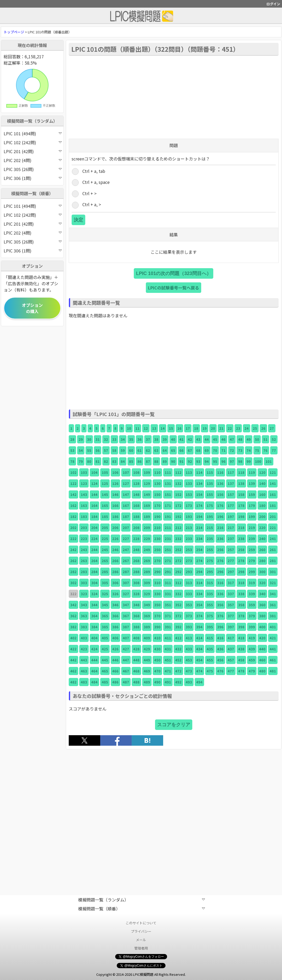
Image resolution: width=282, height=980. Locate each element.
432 (178, 649)
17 (188, 428)
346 (115, 605)
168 (136, 505)
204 (94, 528)
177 (231, 505)
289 (147, 572)
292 (178, 572)
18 (196, 428)
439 (252, 649)
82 (106, 461)
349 (147, 605)
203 (84, 528)
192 (178, 517)
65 (173, 450)
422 (73, 649)
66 (182, 450)
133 (189, 483)
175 (210, 505)
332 (178, 594)
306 (115, 583)
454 (199, 660)
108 (136, 472)
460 (262, 660)
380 (262, 616)
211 (168, 528)
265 (105, 561)
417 (231, 638)
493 (189, 682)
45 (215, 439)
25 (255, 428)
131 (168, 483)
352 (178, 605)
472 (178, 671)
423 (84, 649)
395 (210, 627)
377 (231, 616)
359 (252, 605)
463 (84, 671)
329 (147, 594)
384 (94, 627)
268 (136, 561)
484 (94, 682)
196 (220, 517)
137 (231, 483)
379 (252, 616)
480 (262, 671)
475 (210, 671)
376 (220, 616)
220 (262, 528)
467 (126, 671)
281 (273, 561)
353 (189, 605)
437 (231, 649)
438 (241, 649)
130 (157, 483)
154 (199, 494)
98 (240, 461)
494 (199, 682)
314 (199, 583)
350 (157, 605)
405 (105, 638)
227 (126, 539)
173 (189, 505)
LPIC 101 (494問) (33, 133)
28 (72, 439)
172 (178, 505)
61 (140, 450)
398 (241, 627)
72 (232, 450)
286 (115, 572)
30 (89, 439)
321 (273, 583)
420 (262, 638)
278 (241, 561)
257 (231, 550)
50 (257, 439)
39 (165, 439)
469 (147, 671)
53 (72, 450)
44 (207, 439)
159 (252, 494)
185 (105, 517)
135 (210, 483)
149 (147, 494)
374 (199, 616)
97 (232, 461)
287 (126, 572)
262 (73, 561)
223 (84, 539)
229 (147, 539)
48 (240, 439)
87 (148, 461)
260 (262, 550)
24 (247, 428)
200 (262, 517)
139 (252, 483)
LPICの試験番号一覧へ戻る (174, 288)
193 (189, 517)
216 (220, 528)
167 (126, 505)
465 (105, 671)
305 (105, 583)
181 (273, 505)
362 (73, 616)
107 (126, 472)
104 (94, 472)
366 (115, 616)
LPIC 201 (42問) (33, 151)
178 (241, 505)
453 (189, 660)
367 (126, 616)
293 (189, 572)
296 (220, 572)
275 (210, 561)
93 (198, 461)
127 (126, 483)
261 (273, 550)
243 (84, 550)
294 (199, 572)
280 (262, 561)
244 (94, 550)
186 (115, 517)
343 (84, 605)
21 (221, 428)
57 (106, 450)
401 (273, 627)
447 (126, 660)
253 (189, 550)
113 (189, 472)
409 (147, 638)
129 (147, 483)
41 (182, 439)
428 (136, 649)
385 (105, 627)
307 (126, 583)
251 (168, 550)
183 (84, 517)
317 (231, 583)
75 (257, 450)
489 (147, 682)
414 (199, 638)
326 (115, 594)
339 (252, 594)
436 (220, 649)
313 (189, 583)
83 (114, 461)
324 (94, 594)
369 (147, 616)
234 (199, 539)
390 (157, 627)
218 (241, 528)
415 (210, 638)
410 (157, 638)
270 (157, 561)
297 (231, 572)
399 (252, 627)
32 (106, 439)
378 (241, 616)
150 (157, 494)
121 (273, 472)
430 (157, 649)
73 (240, 450)
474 (199, 671)
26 (263, 428)
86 (140, 461)
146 (115, 494)
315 (210, 583)
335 (210, 594)
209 (147, 528)
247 (126, 550)
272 (178, 561)
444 (94, 660)
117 (231, 472)
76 (265, 450)
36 (140, 439)
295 (210, 572)
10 (129, 428)
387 (126, 627)
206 (115, 528)
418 (241, 638)
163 (84, 505)
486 (115, 682)
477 (231, 671)
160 (262, 494)
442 (73, 660)
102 (73, 472)
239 (252, 539)
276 (220, 561)
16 (179, 428)
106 (115, 472)
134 (199, 483)
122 (73, 483)
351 (168, 605)
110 (157, 472)
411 (168, 638)
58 (114, 450)
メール (141, 940)
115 (210, 472)
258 (241, 550)
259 (252, 550)
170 (157, 505)
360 (262, 605)
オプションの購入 (32, 308)
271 (168, 561)
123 (84, 483)
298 (241, 572)
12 (146, 428)
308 (136, 583)
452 (178, 660)
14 (163, 428)
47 (232, 439)
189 (147, 517)
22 (230, 428)
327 (126, 594)
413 (189, 638)
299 (252, 572)
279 (252, 561)
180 (262, 505)
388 (136, 627)
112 (178, 472)
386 (115, 627)
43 (198, 439)
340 (262, 594)
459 (252, 660)
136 (220, 483)
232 (178, 539)
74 (249, 450)
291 (168, 572)
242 (73, 550)
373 (189, 616)
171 (168, 505)
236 (220, 539)
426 (115, 649)
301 (273, 572)
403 (84, 638)
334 (199, 594)
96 (224, 461)
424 (94, 649)
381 (273, 616)
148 (136, 494)
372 (178, 616)
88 (156, 461)
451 (168, 660)
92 (190, 461)
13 (154, 428)
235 (210, 539)
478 (241, 671)
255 (210, 550)
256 (220, 550)
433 (189, 649)
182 (73, 517)
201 (273, 517)
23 (238, 428)
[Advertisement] (174, 97)
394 (199, 627)
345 (105, 605)
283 (84, 572)
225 (105, 539)
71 (224, 450)
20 (213, 428)
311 (168, 583)
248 (136, 550)
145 (105, 494)
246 (115, 550)
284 (94, 572)
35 (131, 439)
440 (262, 649)
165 (105, 505)
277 (231, 561)
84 (123, 461)
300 (262, 572)
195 (210, 517)
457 (231, 660)
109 (147, 472)
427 (126, 649)
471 (168, 671)
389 (147, 627)
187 (126, 517)
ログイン (273, 4)
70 (215, 450)
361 (273, 605)
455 (210, 660)
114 (199, 472)
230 (157, 539)
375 (210, 616)
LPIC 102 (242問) (33, 142)
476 (220, 671)
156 (220, 494)
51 (265, 439)
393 (189, 627)
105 (105, 472)
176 (220, 505)
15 (171, 428)
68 (198, 450)
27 (272, 428)
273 (189, 561)
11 (137, 428)
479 (252, 671)
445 (105, 660)
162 (73, 505)
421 (273, 638)
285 (105, 572)
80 (89, 461)
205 (105, 528)
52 (274, 439)
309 (147, 583)
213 (189, 528)
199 (252, 517)
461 (273, 660)
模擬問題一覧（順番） (142, 909)
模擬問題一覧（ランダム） (142, 900)
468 (136, 671)
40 (173, 439)
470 (157, 671)
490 (157, 682)
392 (178, 627)
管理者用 (141, 948)
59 (123, 450)
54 (81, 450)
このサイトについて (141, 923)
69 (207, 450)
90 (173, 461)
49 (249, 439)
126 (115, 483)
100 (258, 461)
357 (231, 605)
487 (126, 682)
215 (210, 528)
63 (156, 450)
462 (73, 671)
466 (115, 671)
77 (274, 450)
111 (168, 472)
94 (207, 461)
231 (168, 539)
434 (199, 649)
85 (131, 461)
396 (220, 627)
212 (178, 528)
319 (252, 583)
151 (168, 494)
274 (199, 561)
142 (73, 494)
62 (148, 450)
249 (147, 550)
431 (168, 649)
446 (115, 660)
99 (249, 461)
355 (210, 605)
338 (241, 594)
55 (89, 450)
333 (189, 594)
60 (131, 450)
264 (94, 561)
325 (105, 594)
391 (168, 627)
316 (220, 583)
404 (94, 638)
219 (252, 528)
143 (84, 494)
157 (231, 494)
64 (165, 450)
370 (157, 616)
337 (231, 594)
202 (73, 528)
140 (262, 483)
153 (189, 494)
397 (231, 627)
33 (114, 439)
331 (168, 594)
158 (241, 494)
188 (136, 517)
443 (84, 660)
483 (84, 682)
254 (199, 550)
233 (189, 539)
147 (126, 494)
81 (98, 461)
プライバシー (141, 931)
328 (136, 594)
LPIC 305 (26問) (33, 169)
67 (190, 450)
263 (84, 561)
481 (273, 671)
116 (220, 472)
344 (94, 605)
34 (123, 439)
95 (215, 461)
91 (182, 461)
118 (241, 472)
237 (231, 539)
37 (148, 439)
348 (136, 605)
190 (157, 517)
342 (73, 605)
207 (126, 528)
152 (178, 494)
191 (168, 517)
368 (136, 616)
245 (105, 550)
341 (273, 594)
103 (84, 472)
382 (73, 627)
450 (157, 660)
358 (241, 605)
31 (98, 439)
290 (157, 572)
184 (94, 517)
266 (115, 561)
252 (178, 550)
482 (73, 682)
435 (210, 649)
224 (94, 539)
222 (73, 539)
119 (252, 472)
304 (94, 583)
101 (269, 461)
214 (199, 528)
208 (136, 528)
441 (273, 649)
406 (115, 638)
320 (262, 583)
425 (105, 649)
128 (136, 483)
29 (81, 439)
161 (273, 494)
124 (94, 483)
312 (178, 583)
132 (178, 483)
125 (105, 483)
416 (220, 638)
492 (178, 682)
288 (136, 572)
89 (165, 461)
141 (273, 483)
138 (241, 483)
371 (168, 616)
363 (84, 616)
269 (147, 561)
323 (84, 594)
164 (94, 505)
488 (136, 682)
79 (81, 461)
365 (105, 616)
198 (241, 517)
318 (241, 583)
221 (273, 528)
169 (147, 505)
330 (157, 594)
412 (178, 638)
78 (72, 461)
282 (73, 572)
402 (73, 638)
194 (199, 517)
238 (241, 539)
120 (262, 472)
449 (147, 660)
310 (157, 583)
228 (136, 539)
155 (210, 494)
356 (220, 605)
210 (157, 528)
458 (241, 660)
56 (98, 450)
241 (273, 539)
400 (262, 627)
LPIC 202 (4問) (33, 160)
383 (84, 627)
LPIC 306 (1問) (33, 178)
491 (168, 682)
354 (199, 605)
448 (136, 660)
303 (84, 583)
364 (94, 616)
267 (126, 561)
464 (94, 671)
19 (205, 428)
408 (136, 638)
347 (126, 605)
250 (157, 550)
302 (73, 583)
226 (115, 539)
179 (252, 505)
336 (220, 594)
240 (262, 539)
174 (199, 505)
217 (231, 528)
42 (190, 439)
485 (105, 682)
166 (115, 505)
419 (252, 638)
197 (231, 517)
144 (94, 494)
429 (147, 649)
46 (224, 439)
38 (156, 439)
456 (220, 660)
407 (126, 638)
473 (189, 671)
